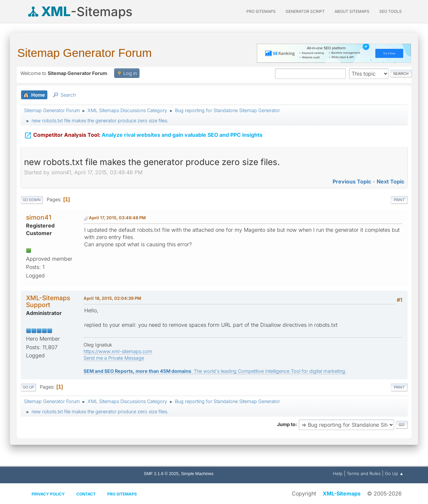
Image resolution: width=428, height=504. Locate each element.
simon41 (39, 217)
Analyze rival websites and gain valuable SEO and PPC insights (143, 134)
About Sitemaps (352, 11)
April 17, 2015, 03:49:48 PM (117, 218)
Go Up (28, 387)
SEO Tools (390, 11)
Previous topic (352, 181)
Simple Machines (197, 474)
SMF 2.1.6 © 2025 (161, 474)
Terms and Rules (364, 473)
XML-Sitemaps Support (48, 301)
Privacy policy (48, 494)
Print (399, 200)
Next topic (390, 181)
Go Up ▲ (394, 473)
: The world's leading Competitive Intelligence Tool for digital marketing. (215, 371)
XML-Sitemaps (342, 493)
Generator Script (305, 11)
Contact (86, 494)
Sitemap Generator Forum (85, 53)
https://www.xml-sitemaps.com (118, 351)
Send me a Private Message (114, 358)
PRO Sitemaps (261, 11)
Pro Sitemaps (122, 494)
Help (338, 473)
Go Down (32, 200)
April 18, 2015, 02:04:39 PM (112, 298)
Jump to (286, 424)
